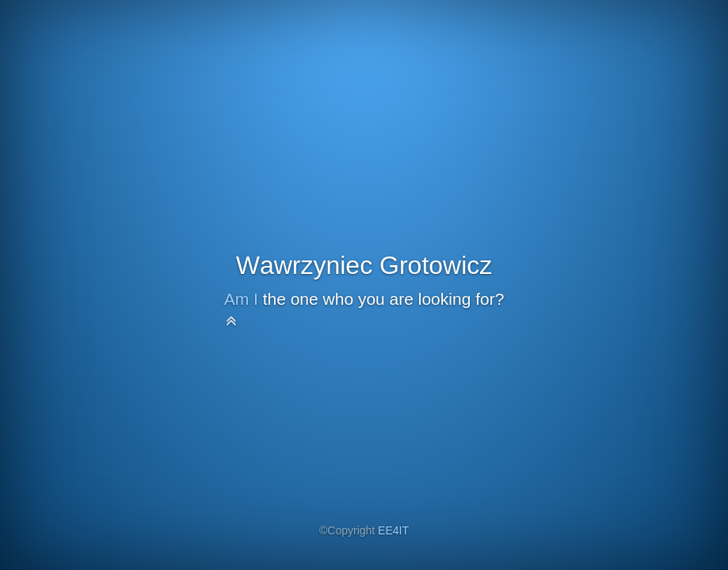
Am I (241, 299)
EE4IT (393, 530)
